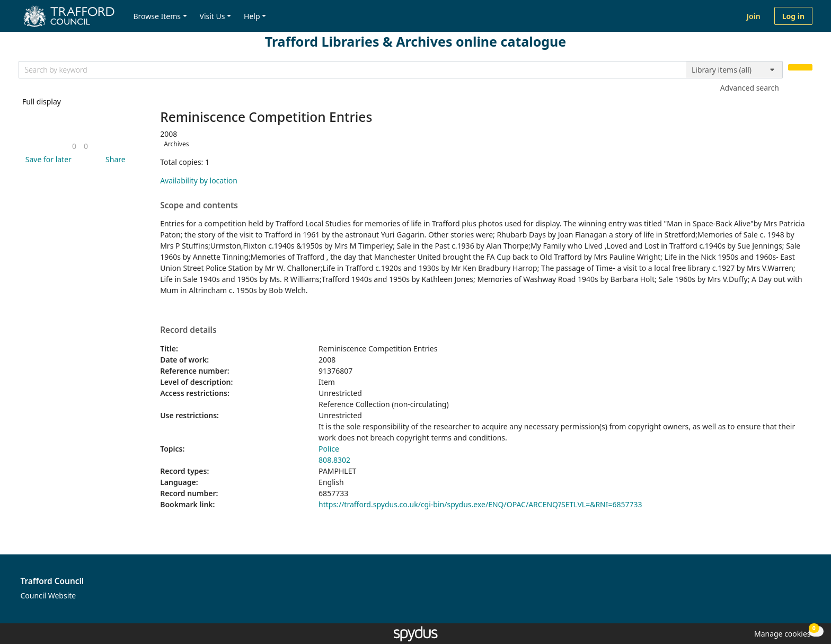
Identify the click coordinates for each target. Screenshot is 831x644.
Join (754, 16)
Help (252, 16)
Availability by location (199, 180)
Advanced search (750, 88)
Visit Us (213, 16)
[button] (47, 159)
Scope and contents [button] (199, 206)
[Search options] (735, 70)
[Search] (800, 68)
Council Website (48, 596)
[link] (74, 146)
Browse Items (157, 16)
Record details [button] (188, 330)
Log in (793, 16)
